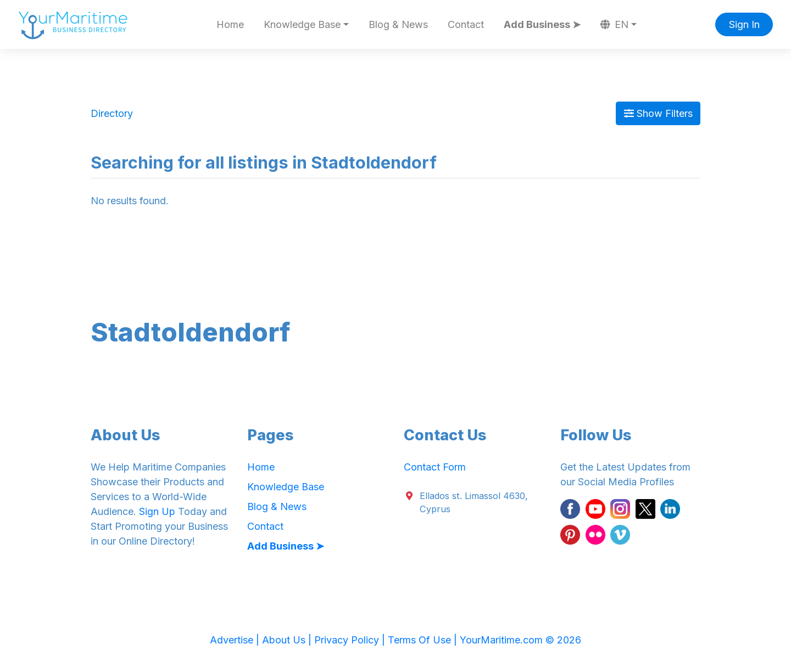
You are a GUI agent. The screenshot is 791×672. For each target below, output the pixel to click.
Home (230, 24)
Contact (466, 24)
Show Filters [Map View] (658, 113)
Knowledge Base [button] (302, 24)
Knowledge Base (286, 487)
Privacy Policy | (351, 640)
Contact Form (435, 467)
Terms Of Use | (424, 640)
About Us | (288, 640)
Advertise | (236, 640)
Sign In (744, 24)
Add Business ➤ (542, 24)
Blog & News (398, 24)
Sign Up (157, 511)
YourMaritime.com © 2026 (520, 640)
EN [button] (615, 24)
